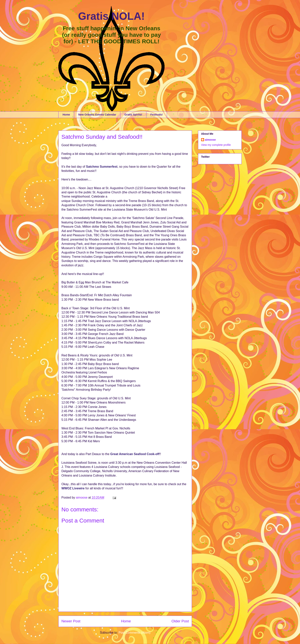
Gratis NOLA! (111, 16)
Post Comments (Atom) (135, 633)
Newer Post (71, 621)
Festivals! (157, 115)
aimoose (210, 140)
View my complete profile (216, 145)
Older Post (180, 621)
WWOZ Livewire (73, 488)
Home (66, 115)
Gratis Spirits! (133, 115)
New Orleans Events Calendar (97, 115)
